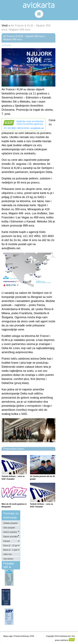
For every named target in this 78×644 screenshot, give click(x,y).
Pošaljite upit (9, 565)
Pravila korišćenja (21, 636)
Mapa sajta (8, 636)
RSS (32, 636)
